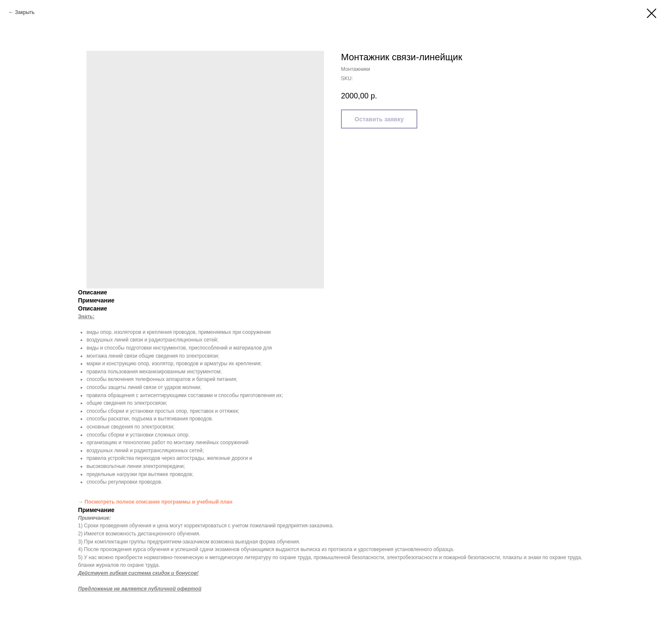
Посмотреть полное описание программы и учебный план (158, 502)
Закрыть (25, 12)
